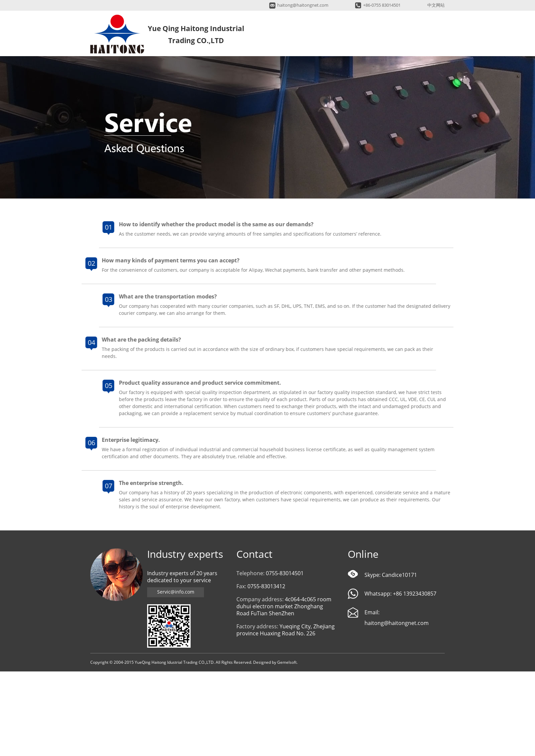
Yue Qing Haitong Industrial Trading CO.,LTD (117, 34)
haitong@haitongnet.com (303, 5)
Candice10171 (399, 575)
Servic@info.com (176, 592)
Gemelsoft (287, 662)
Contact (254, 554)
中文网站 (436, 5)
